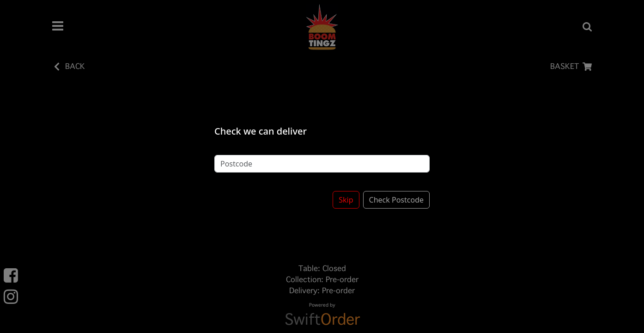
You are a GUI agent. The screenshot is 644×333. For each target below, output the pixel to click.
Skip (346, 195)
